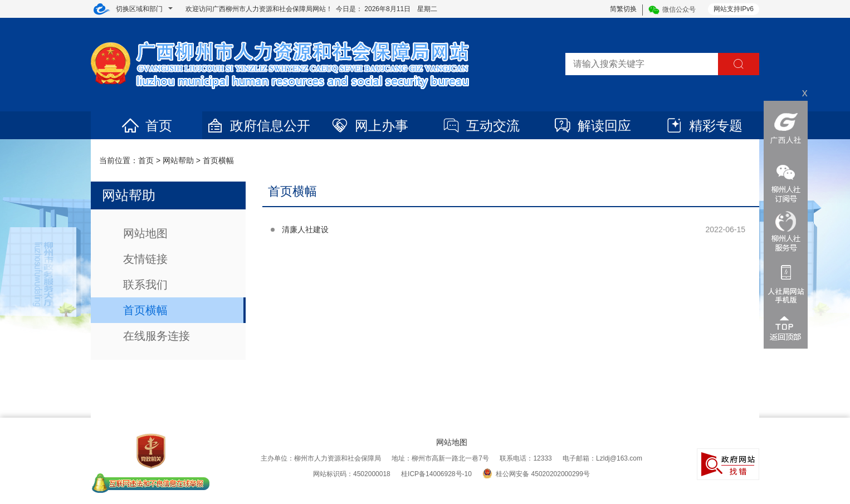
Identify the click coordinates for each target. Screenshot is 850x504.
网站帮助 (178, 160)
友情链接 (145, 259)
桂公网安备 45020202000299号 (536, 474)
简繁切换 (623, 9)
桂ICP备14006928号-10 (436, 474)
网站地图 (145, 233)
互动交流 (481, 126)
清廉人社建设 (305, 229)
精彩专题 (704, 126)
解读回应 (592, 126)
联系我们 (145, 285)
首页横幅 (218, 160)
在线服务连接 (157, 336)
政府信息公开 (258, 126)
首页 (146, 126)
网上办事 (369, 126)
